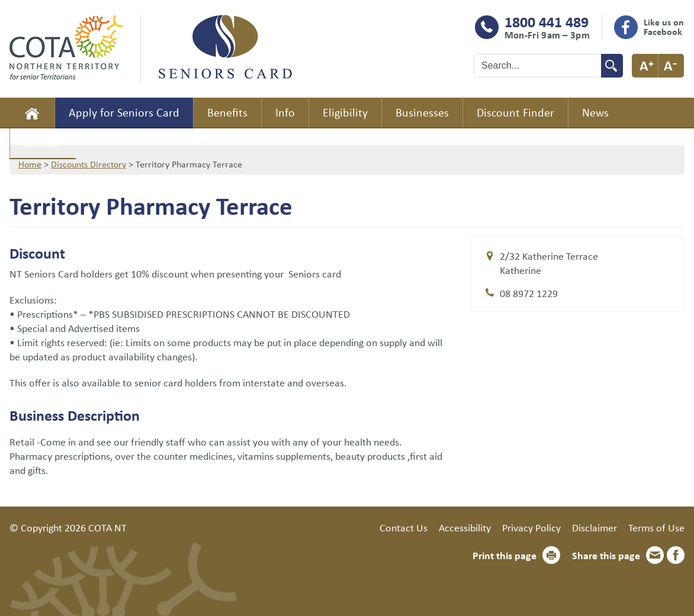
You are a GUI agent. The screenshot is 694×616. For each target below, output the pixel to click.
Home (32, 113)
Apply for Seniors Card (124, 112)
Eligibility (345, 112)
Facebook (676, 555)
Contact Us (404, 527)
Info (285, 112)
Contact (43, 143)
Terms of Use (656, 527)
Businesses (422, 112)
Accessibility (465, 527)
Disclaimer (595, 527)
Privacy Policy (531, 527)
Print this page (505, 555)
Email (655, 555)
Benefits (227, 112)
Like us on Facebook (664, 27)
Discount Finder (515, 112)
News (595, 112)
